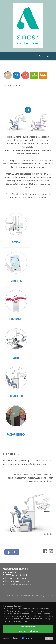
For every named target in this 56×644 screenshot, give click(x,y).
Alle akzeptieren (28, 627)
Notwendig (28, 638)
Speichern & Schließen (28, 631)
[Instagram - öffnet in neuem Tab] (50, 553)
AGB (8, 595)
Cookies (50, 595)
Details (49, 638)
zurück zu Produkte (12, 85)
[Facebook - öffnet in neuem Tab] (45, 553)
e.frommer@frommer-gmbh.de (17, 584)
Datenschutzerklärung (34, 595)
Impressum (17, 595)
